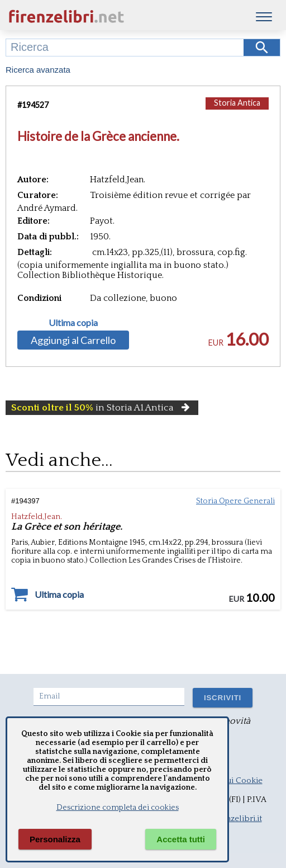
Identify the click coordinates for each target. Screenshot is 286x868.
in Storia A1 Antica (102, 408)
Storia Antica (237, 103)
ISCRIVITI (223, 698)
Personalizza (55, 839)
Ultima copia (73, 323)
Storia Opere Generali (235, 501)
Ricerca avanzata (38, 70)
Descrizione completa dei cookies (118, 808)
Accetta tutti (181, 839)
